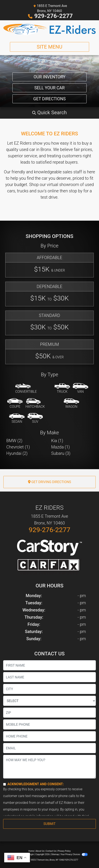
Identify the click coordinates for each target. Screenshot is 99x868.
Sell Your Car (49, 88)
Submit (49, 824)
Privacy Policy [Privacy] (64, 851)
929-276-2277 (54, 16)
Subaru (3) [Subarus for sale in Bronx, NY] (61, 453)
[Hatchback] (35, 403)
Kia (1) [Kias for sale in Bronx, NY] (57, 441)
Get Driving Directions (50, 482)
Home (31, 851)
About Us (40, 851)
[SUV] (35, 418)
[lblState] (49, 701)
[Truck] (62, 388)
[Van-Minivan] (80, 388)
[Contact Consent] (5, 784)
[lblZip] (49, 713)
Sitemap (55, 854)
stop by (76, 191)
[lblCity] (49, 689)
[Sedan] (17, 418)
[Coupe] (15, 403)
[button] (49, 113)
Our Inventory (49, 77)
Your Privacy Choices (74, 854)
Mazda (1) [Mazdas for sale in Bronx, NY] (60, 447)
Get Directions (49, 99)
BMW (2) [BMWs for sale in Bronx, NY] (14, 441)
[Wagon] (71, 403)
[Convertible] (26, 388)
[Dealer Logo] (49, 29)
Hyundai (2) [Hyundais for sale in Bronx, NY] (17, 453)
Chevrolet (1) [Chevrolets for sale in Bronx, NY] (18, 447)
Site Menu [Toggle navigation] (49, 47)
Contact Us (51, 851)
